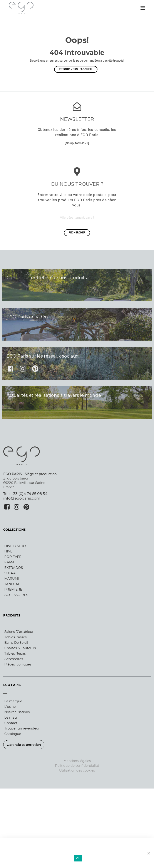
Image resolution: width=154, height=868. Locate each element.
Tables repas (15, 653)
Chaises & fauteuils (20, 648)
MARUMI (12, 578)
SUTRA (10, 573)
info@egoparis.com (22, 498)
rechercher (77, 233)
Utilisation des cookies (77, 770)
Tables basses (15, 637)
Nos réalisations (17, 712)
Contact (11, 723)
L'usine (10, 707)
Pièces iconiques (18, 664)
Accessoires (14, 659)
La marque (13, 701)
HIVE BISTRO (15, 546)
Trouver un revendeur (22, 728)
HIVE (8, 551)
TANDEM (12, 584)
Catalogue (13, 734)
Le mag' (11, 717)
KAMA (9, 562)
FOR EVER (13, 557)
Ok (78, 858)
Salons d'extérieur (19, 632)
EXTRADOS (14, 568)
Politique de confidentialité (77, 766)
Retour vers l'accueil (76, 69)
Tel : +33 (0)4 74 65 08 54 (25, 494)
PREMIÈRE (13, 589)
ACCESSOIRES (16, 595)
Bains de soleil (16, 643)
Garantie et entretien (24, 745)
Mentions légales (77, 761)
